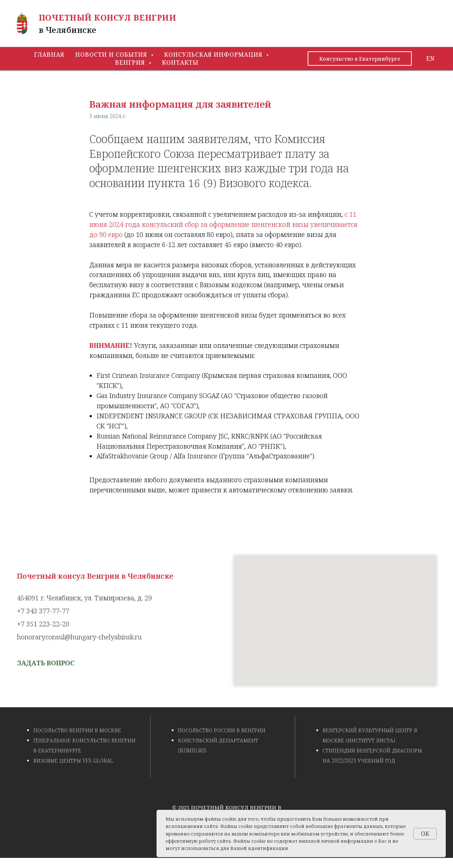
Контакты (180, 62)
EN (431, 59)
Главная (49, 55)
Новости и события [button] (112, 55)
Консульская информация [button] (214, 55)
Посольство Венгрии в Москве (77, 730)
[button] (46, 663)
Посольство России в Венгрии (222, 730)
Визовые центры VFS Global (73, 761)
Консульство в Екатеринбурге (360, 59)
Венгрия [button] (131, 62)
